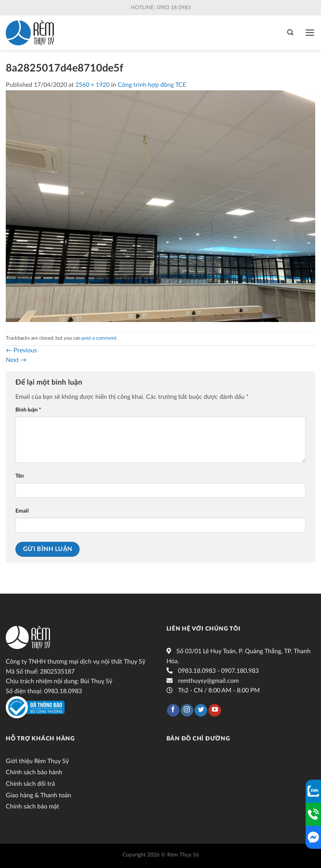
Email (22, 511)
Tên (20, 476)
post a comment (99, 338)
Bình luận (28, 410)
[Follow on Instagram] (187, 710)
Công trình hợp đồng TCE (152, 85)
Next (16, 360)
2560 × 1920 (92, 85)
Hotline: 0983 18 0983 (161, 8)
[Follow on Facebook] (173, 710)
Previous (21, 350)
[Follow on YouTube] (215, 710)
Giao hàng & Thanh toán (38, 795)
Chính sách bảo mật (32, 807)
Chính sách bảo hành (34, 772)
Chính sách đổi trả (30, 784)
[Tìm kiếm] (290, 32)
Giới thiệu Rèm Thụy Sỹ (37, 761)
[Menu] (310, 33)
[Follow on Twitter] (201, 710)
